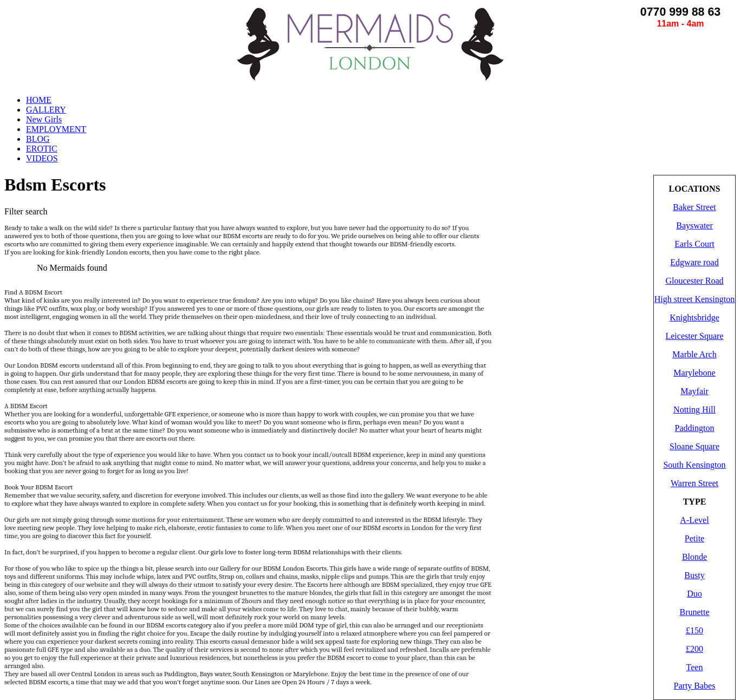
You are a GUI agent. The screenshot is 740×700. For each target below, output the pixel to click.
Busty (694, 575)
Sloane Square (694, 446)
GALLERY (46, 110)
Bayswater (694, 225)
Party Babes (695, 686)
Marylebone (694, 373)
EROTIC (42, 149)
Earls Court (694, 244)
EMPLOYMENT (56, 129)
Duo (694, 594)
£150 (694, 630)
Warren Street (694, 483)
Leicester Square (694, 336)
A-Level (694, 520)
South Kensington (694, 465)
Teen (695, 667)
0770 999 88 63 (680, 12)
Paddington (695, 428)
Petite (694, 538)
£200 (694, 649)
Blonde (694, 557)
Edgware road (694, 262)
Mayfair (694, 391)
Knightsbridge (694, 318)
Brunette (694, 612)
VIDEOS (42, 158)
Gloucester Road (694, 281)
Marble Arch (694, 354)
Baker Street (694, 207)
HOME (39, 100)
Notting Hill (694, 410)
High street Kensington (694, 299)
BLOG (38, 139)
